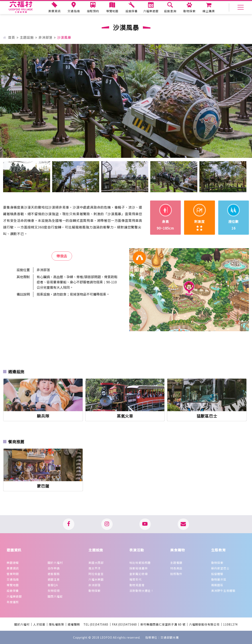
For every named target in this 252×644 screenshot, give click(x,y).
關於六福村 (55, 563)
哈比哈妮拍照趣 (140, 563)
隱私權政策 (57, 624)
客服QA (53, 585)
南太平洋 (95, 568)
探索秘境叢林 (139, 568)
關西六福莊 (55, 596)
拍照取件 (176, 574)
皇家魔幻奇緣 (139, 574)
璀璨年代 (136, 579)
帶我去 (62, 256)
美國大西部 (96, 563)
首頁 (9, 37)
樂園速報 (13, 563)
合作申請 (54, 568)
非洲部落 (45, 37)
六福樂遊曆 (14, 596)
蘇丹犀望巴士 (220, 568)
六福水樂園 (96, 579)
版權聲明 (74, 624)
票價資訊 (13, 568)
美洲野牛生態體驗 (223, 591)
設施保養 (13, 591)
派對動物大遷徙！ (142, 591)
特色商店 (176, 568)
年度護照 (13, 602)
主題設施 (27, 37)
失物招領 (54, 591)
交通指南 (13, 579)
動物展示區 (219, 579)
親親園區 (217, 585)
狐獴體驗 (217, 574)
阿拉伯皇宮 (96, 574)
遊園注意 (54, 579)
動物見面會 (137, 585)
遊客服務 (54, 574)
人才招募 (39, 624)
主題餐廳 (176, 563)
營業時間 (13, 574)
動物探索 (95, 591)
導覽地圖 (13, 585)
